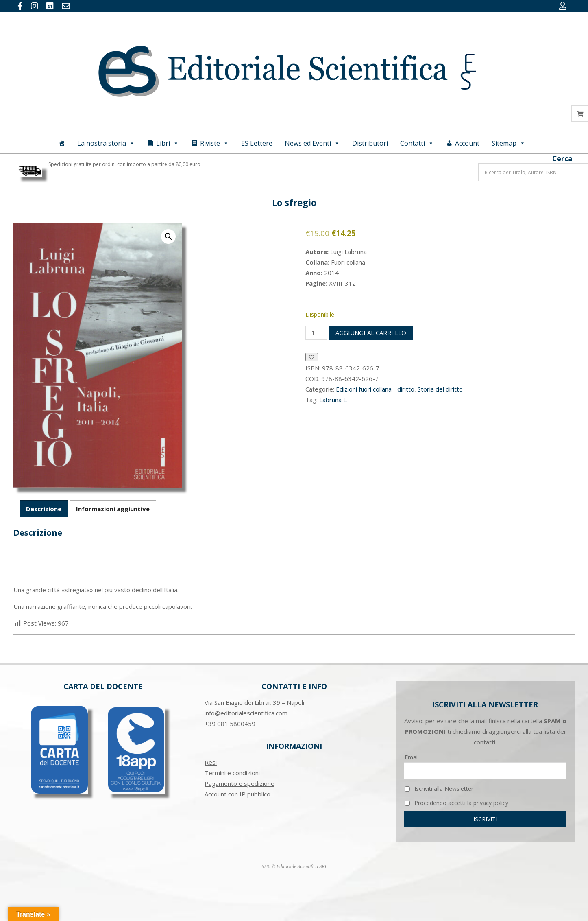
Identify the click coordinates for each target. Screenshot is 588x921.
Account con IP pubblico (237, 794)
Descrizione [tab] (44, 509)
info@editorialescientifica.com (246, 713)
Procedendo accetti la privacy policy (456, 803)
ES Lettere (257, 143)
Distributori (370, 143)
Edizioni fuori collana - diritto (375, 389)
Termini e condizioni (232, 773)
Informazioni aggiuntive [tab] (113, 509)
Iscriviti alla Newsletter (439, 789)
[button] (168, 236)
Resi (211, 762)
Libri (168, 143)
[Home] (62, 143)
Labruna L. (333, 400)
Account (467, 143)
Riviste (215, 143)
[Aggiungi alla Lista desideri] (312, 357)
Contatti (417, 143)
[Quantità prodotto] (316, 333)
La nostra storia (106, 143)
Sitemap (509, 143)
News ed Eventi (312, 143)
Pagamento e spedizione (240, 783)
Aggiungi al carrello (371, 333)
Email (412, 757)
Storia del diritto (440, 389)
